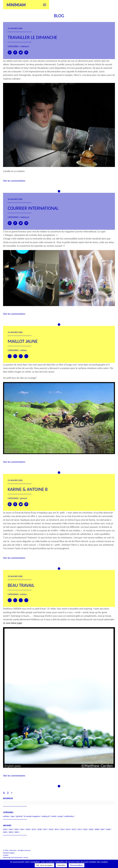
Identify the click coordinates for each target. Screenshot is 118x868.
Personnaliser (77, 865)
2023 (11, 829)
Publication (69, 816)
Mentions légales (9, 853)
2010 (85, 829)
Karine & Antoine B (28, 489)
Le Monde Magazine (32, 816)
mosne (26, 857)
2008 (97, 829)
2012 (74, 829)
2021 (22, 829)
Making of (25, 46)
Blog (59, 16)
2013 (68, 829)
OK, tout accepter (44, 865)
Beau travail (21, 585)
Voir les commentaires (14, 181)
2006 (108, 829)
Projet (60, 816)
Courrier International (33, 208)
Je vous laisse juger (13, 623)
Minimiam (16, 5)
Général (24, 498)
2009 (91, 829)
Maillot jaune (23, 341)
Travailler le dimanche (32, 37)
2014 (62, 829)
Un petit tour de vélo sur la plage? (20, 378)
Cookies (6, 855)
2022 (17, 829)
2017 (45, 829)
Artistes (24, 350)
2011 (80, 829)
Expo (13, 816)
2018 (39, 829)
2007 (102, 829)
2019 (34, 829)
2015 (57, 829)
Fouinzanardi (17, 857)
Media (54, 816)
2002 (17, 832)
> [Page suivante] (12, 793)
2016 (51, 829)
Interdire (61, 865)
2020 (28, 829)
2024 (5, 829)
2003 (11, 832)
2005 (5, 832)
